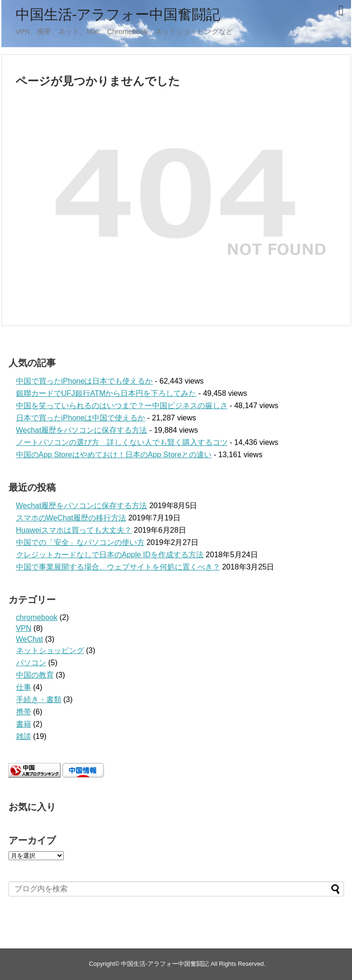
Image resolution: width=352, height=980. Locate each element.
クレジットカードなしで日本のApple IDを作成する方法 (110, 555)
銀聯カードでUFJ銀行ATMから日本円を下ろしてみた (106, 393)
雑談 (24, 736)
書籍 (24, 724)
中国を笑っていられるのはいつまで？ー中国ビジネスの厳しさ (122, 406)
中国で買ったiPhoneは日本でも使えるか (85, 381)
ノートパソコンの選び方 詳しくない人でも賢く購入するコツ (122, 442)
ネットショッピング (50, 650)
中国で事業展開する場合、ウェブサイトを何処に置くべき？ (118, 567)
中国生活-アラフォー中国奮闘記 (118, 14)
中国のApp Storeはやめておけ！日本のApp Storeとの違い (114, 455)
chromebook (37, 617)
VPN (24, 628)
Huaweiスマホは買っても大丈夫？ (74, 530)
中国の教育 (35, 675)
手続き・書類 (39, 699)
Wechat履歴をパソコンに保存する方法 (82, 430)
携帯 (24, 712)
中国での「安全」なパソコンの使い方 (80, 542)
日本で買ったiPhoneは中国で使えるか (81, 418)
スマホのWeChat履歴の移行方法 (71, 518)
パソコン (31, 663)
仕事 (24, 687)
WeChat (30, 639)
